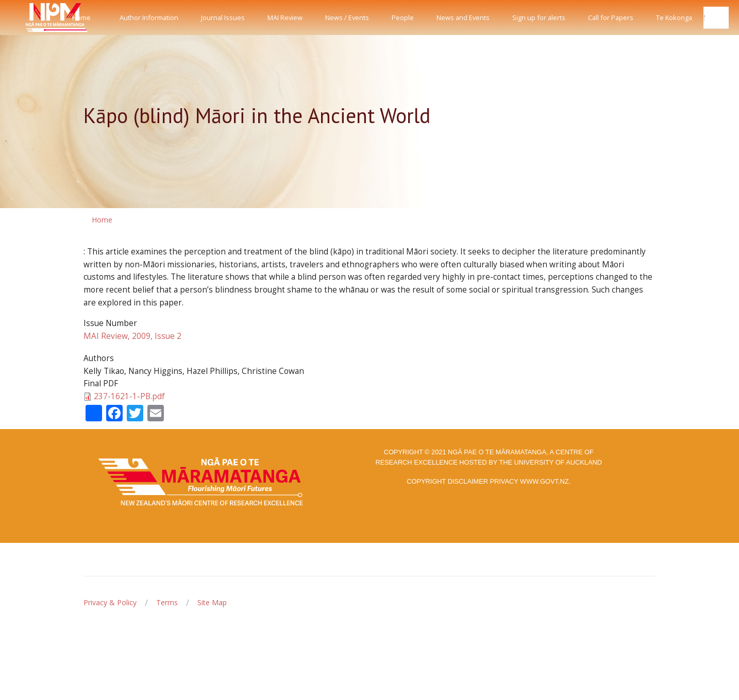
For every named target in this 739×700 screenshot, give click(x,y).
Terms (167, 602)
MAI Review (285, 18)
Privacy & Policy (110, 602)
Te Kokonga (674, 18)
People (403, 18)
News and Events (463, 18)
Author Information (149, 18)
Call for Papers (611, 18)
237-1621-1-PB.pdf (129, 396)
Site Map (212, 602)
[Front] (31, 18)
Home (81, 18)
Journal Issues (223, 18)
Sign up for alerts (539, 18)
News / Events (347, 18)
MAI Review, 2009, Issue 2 (132, 336)
